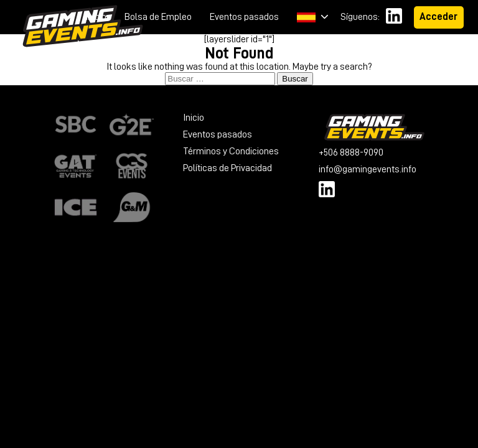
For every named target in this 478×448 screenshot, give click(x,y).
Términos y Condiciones (231, 151)
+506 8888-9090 (351, 152)
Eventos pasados (244, 17)
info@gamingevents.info (368, 169)
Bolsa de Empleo (158, 17)
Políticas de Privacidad (227, 168)
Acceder (438, 17)
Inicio (96, 17)
